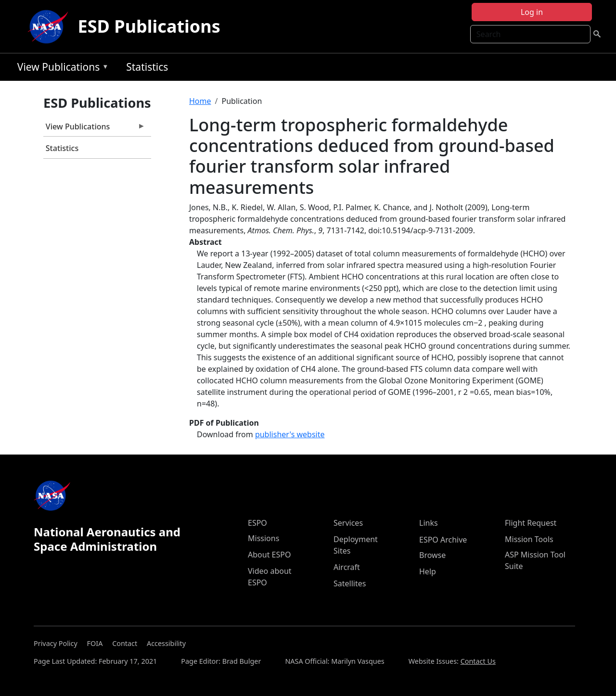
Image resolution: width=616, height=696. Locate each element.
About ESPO (269, 555)
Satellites (350, 583)
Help (428, 571)
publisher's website (290, 434)
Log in (532, 12)
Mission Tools (529, 539)
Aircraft (347, 567)
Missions (263, 538)
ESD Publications (149, 26)
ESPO (257, 523)
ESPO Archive (443, 540)
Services (348, 523)
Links (429, 523)
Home (200, 101)
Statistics (147, 67)
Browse (432, 555)
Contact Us (478, 661)
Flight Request (531, 523)
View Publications (61, 69)
